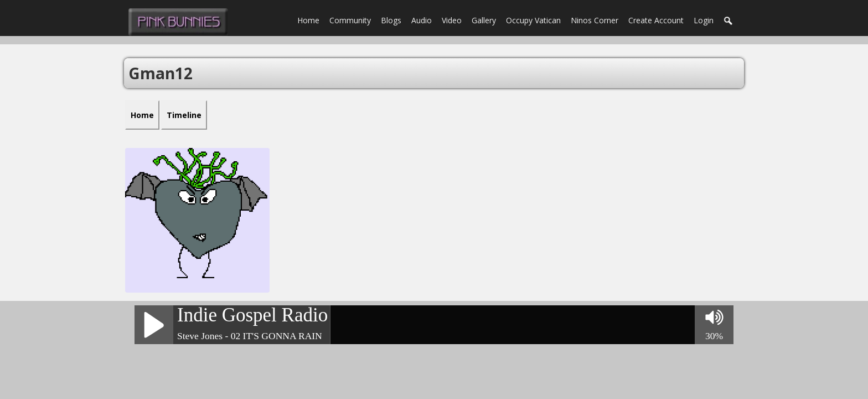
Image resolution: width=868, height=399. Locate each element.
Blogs (391, 20)
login (704, 20)
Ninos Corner (595, 20)
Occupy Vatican (533, 20)
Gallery (484, 20)
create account (656, 20)
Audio (422, 20)
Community (350, 20)
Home (308, 20)
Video (452, 20)
